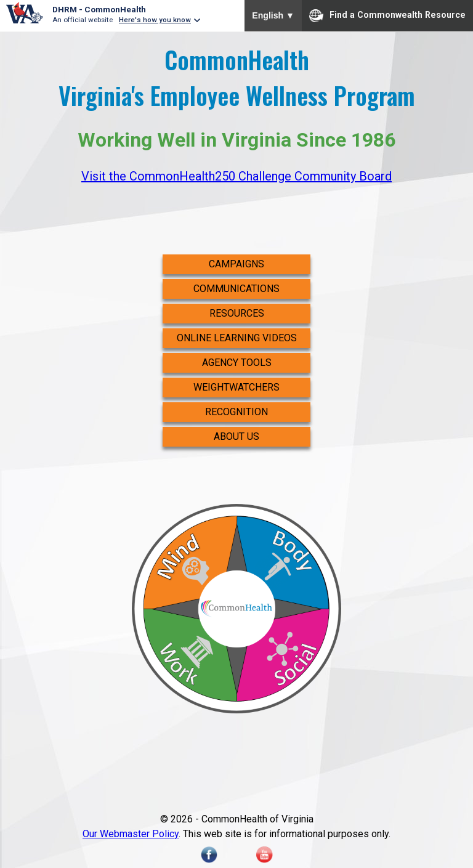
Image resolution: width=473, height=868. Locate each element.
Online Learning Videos (237, 338)
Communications (236, 289)
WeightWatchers (236, 387)
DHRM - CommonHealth (99, 9)
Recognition (236, 412)
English (273, 15)
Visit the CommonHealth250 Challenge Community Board (236, 176)
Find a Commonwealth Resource (387, 15)
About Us (236, 436)
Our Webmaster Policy (131, 834)
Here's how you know (155, 20)
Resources (237, 313)
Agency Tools (237, 363)
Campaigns (236, 264)
